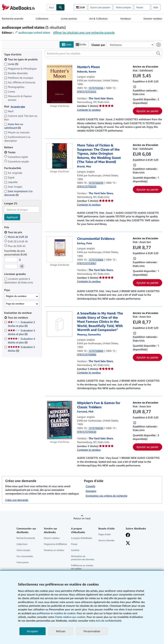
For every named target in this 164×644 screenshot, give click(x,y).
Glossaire (91, 491)
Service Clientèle (106, 540)
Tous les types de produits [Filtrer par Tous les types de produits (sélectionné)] (21, 59)
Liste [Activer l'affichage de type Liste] (67, 45)
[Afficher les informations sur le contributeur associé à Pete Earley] (85, 243)
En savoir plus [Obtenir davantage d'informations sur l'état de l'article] (18, 107)
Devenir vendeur (153, 18)
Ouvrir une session (100, 7)
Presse (74, 544)
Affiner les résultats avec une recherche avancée (84, 33)
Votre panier (23, 562)
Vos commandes (25, 556)
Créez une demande (17, 500)
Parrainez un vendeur (54, 550)
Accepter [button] (33, 631)
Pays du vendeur (15, 304)
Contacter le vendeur (89, 110)
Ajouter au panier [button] (147, 111)
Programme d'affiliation (55, 544)
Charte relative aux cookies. (71, 617)
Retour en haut (82, 518)
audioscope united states (34, 33)
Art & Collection (98, 18)
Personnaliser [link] (92, 631)
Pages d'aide (104, 534)
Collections (42, 18)
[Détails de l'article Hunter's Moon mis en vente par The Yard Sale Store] (60, 84)
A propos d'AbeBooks (81, 538)
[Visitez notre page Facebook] (128, 535)
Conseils (91, 486)
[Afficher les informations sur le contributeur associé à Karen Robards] (87, 71)
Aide (156, 7)
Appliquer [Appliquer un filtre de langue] (12, 217)
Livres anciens (69, 18)
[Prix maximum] (11, 266)
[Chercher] (60, 7)
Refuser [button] (61, 631)
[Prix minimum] (11, 260)
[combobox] (51, 7)
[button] (158, 53)
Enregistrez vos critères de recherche (106, 496)
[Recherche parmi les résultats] (104, 53)
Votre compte (123, 7)
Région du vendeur (16, 296)
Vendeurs (126, 18)
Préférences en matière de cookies (82, 567)
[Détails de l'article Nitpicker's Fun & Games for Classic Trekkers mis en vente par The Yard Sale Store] (60, 420)
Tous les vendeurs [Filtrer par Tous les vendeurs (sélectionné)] (18, 317)
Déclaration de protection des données (83, 558)
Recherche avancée (12, 18)
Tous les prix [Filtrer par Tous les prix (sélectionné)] (14, 232)
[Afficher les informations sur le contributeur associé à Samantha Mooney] (89, 334)
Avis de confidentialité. (109, 621)
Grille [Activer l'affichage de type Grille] (81, 45)
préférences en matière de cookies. (56, 613)
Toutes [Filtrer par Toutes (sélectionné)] (10, 152)
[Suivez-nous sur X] (128, 543)
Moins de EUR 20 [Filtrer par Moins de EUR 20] (16, 237)
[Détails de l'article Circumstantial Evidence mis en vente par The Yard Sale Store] (60, 249)
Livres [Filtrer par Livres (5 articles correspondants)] (11, 64)
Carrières (75, 550)
